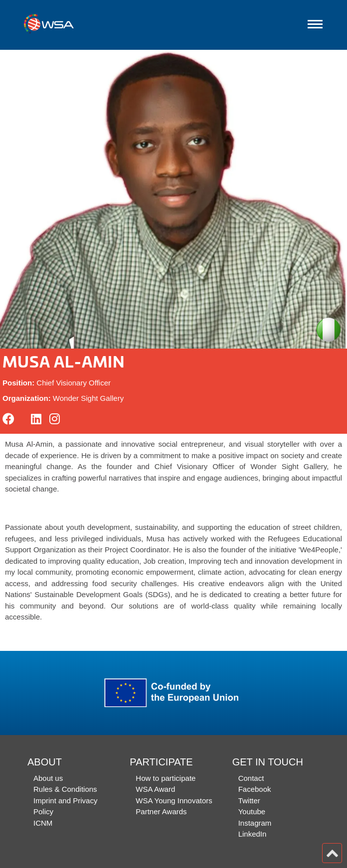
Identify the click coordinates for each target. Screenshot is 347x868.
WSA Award (155, 789)
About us (48, 778)
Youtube (252, 811)
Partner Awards (161, 811)
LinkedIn (253, 834)
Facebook (255, 789)
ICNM (43, 823)
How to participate (166, 778)
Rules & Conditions (65, 789)
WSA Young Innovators (174, 801)
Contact (251, 778)
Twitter (249, 801)
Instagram (255, 823)
